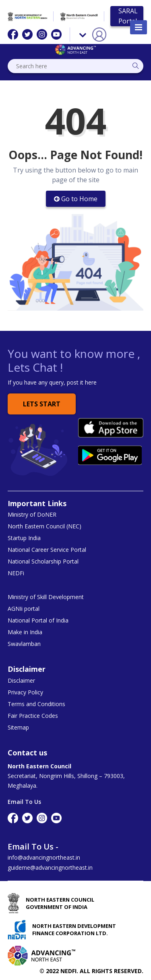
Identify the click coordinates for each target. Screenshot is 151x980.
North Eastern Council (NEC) (44, 526)
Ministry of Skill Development (46, 597)
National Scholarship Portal (43, 562)
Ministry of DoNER (32, 515)
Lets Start (42, 404)
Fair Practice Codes (33, 716)
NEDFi (16, 573)
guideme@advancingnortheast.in (50, 867)
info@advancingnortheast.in (44, 857)
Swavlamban (24, 644)
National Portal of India (38, 620)
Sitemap (18, 728)
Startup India (24, 538)
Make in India (25, 632)
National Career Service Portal (47, 550)
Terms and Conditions (36, 704)
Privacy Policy (25, 692)
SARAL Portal (128, 16)
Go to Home (76, 199)
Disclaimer (21, 681)
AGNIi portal (24, 609)
